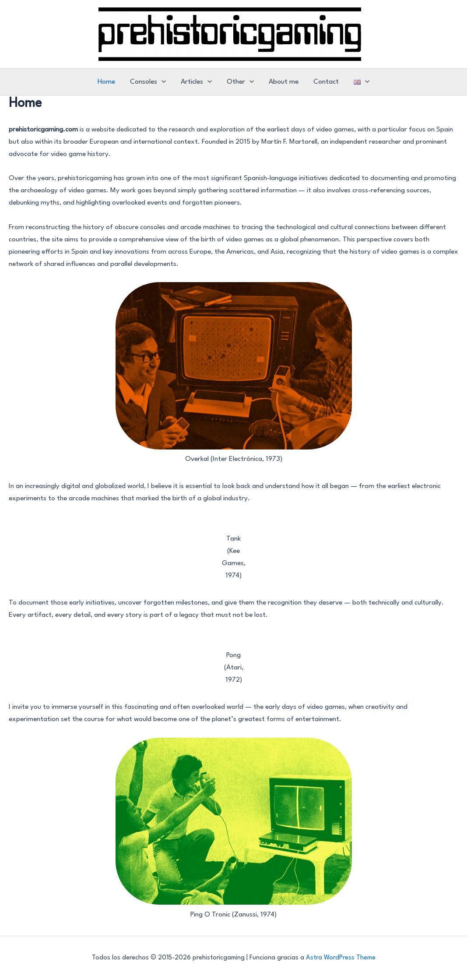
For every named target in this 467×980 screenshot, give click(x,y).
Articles (196, 82)
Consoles (148, 82)
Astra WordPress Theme (341, 958)
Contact (326, 82)
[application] (162, 82)
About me (284, 82)
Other (240, 82)
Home (106, 82)
